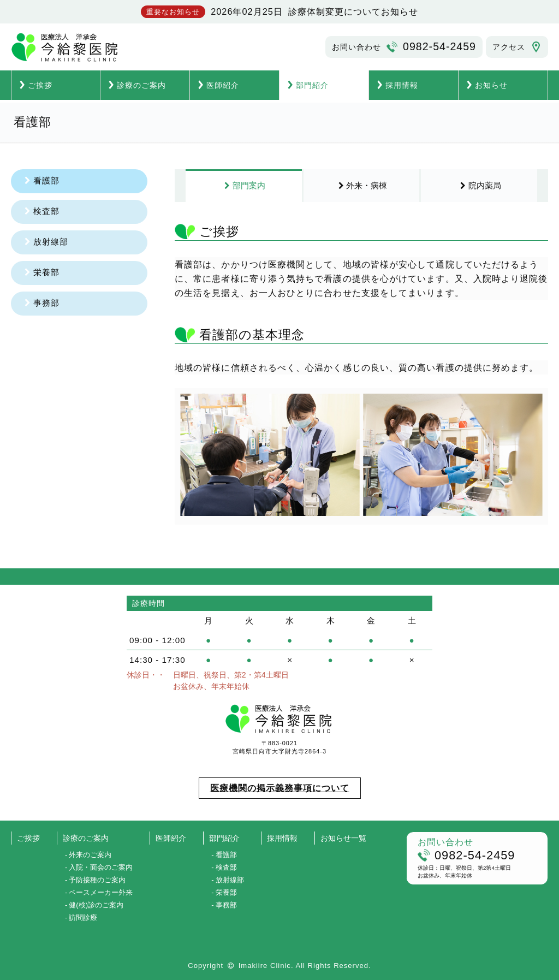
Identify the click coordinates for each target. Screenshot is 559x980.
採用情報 (396, 85)
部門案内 (243, 186)
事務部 (41, 303)
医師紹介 (217, 85)
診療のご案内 (136, 85)
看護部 (41, 180)
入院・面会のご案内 (101, 867)
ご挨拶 (35, 85)
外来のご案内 (90, 855)
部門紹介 (307, 85)
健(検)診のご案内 (96, 905)
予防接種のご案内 (97, 880)
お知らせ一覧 (343, 838)
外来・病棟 (362, 186)
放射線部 (45, 242)
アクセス (509, 47)
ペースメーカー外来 (101, 892)
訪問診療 (83, 917)
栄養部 (41, 272)
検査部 (41, 211)
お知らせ (486, 85)
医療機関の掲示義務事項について (280, 788)
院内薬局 (479, 186)
